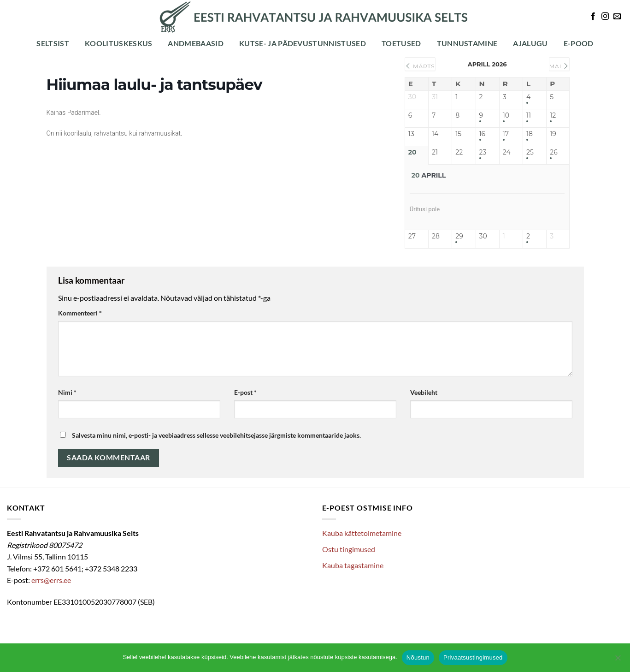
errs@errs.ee (51, 580)
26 (553, 152)
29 (459, 236)
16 (483, 134)
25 (530, 152)
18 (530, 134)
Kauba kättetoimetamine (362, 533)
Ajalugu (530, 43)
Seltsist (53, 43)
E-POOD (579, 43)
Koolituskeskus (118, 43)
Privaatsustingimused (473, 657)
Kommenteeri (80, 313)
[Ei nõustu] (618, 660)
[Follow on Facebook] (593, 17)
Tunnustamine (467, 43)
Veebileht (424, 392)
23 (483, 152)
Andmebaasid (196, 43)
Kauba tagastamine (353, 565)
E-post (245, 392)
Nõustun (418, 657)
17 (506, 134)
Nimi (67, 392)
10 (506, 116)
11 (529, 116)
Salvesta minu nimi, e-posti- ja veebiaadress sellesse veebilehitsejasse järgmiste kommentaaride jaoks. (216, 435)
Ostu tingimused (349, 549)
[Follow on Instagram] (605, 17)
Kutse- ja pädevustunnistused (303, 43)
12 (553, 116)
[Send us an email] (617, 17)
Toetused (401, 43)
